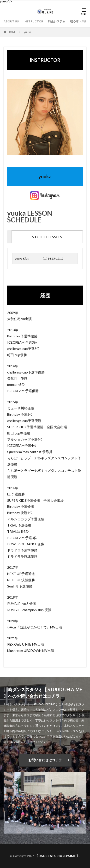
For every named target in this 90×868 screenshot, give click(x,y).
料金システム (57, 21)
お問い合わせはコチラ (45, 760)
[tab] (47, 237)
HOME (12, 32)
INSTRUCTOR (33, 21)
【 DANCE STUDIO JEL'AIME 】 (57, 856)
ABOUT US (11, 21)
